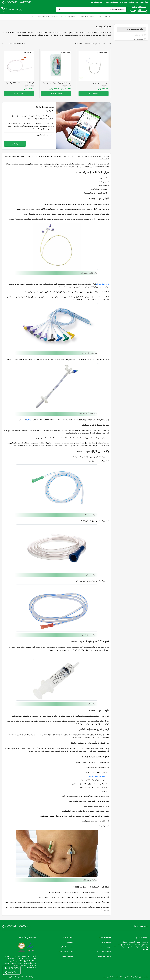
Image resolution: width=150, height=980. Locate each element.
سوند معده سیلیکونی (101, 83)
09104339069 (25, 2)
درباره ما (70, 942)
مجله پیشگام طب (67, 946)
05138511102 (11, 926)
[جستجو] (91, 9)
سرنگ (124, 946)
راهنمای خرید (106, 942)
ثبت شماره (15, 143)
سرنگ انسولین (129, 944)
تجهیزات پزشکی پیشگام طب (126, 977)
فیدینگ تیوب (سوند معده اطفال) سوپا (20, 83)
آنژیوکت (132, 942)
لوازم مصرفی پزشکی (98, 43)
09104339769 (11, 2)
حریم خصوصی (106, 946)
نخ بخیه (145, 942)
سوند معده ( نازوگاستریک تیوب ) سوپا (57, 83)
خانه (109, 43)
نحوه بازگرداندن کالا (104, 951)
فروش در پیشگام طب (65, 951)
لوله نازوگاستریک (102, 284)
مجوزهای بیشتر (68, 956)
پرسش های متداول (104, 956)
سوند (86, 43)
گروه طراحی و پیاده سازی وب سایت (14, 977)
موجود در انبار (138, 39)
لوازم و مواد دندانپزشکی (136, 946)
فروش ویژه (139, 35)
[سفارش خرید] (13, 44)
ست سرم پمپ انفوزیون (96, 776)
